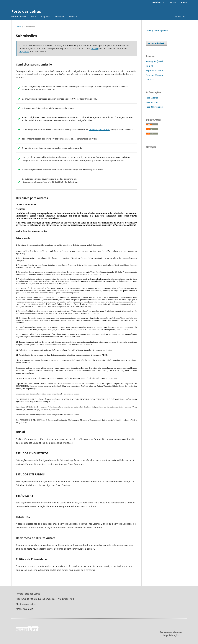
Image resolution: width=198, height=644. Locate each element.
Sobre (72, 17)
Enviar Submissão (157, 43)
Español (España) (155, 70)
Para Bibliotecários (154, 107)
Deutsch (150, 80)
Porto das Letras (26, 11)
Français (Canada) (155, 75)
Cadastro (173, 2)
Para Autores (152, 102)
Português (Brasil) (155, 61)
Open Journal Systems (157, 30)
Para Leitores (152, 98)
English (150, 66)
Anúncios (60, 17)
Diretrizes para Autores (99, 130)
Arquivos (46, 17)
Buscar (180, 17)
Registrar (24, 52)
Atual (34, 17)
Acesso (184, 2)
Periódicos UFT (19, 17)
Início (18, 27)
